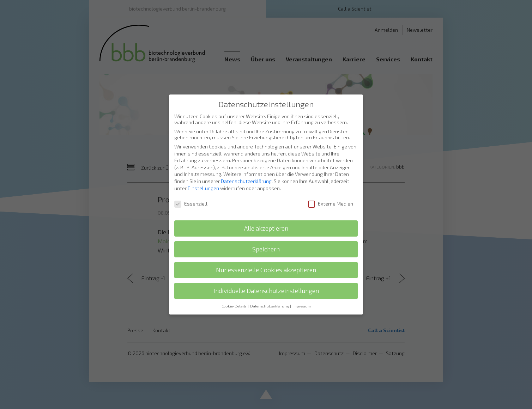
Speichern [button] (266, 234)
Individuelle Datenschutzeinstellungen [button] (266, 276)
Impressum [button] (302, 291)
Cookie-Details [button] (234, 291)
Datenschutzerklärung (246, 166)
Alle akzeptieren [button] (266, 213)
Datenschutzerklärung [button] (270, 291)
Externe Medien (331, 189)
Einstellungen (203, 173)
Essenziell (191, 189)
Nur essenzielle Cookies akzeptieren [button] (266, 255)
